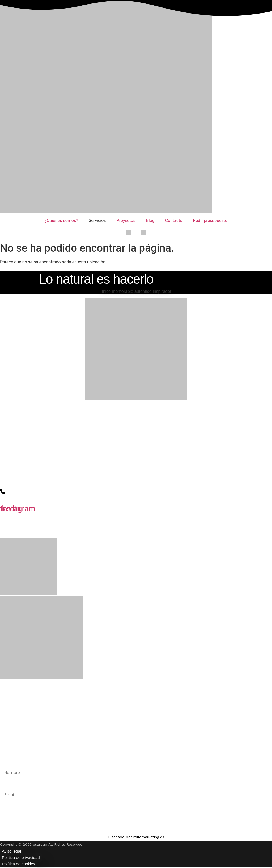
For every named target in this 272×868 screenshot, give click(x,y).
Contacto (174, 220)
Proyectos (126, 220)
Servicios (97, 220)
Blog (150, 220)
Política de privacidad (21, 858)
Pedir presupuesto (210, 220)
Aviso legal (11, 851)
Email (5, 786)
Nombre (8, 764)
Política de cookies (18, 864)
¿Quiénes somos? (61, 220)
